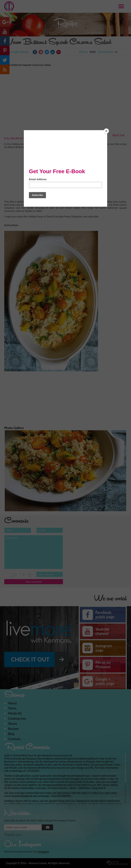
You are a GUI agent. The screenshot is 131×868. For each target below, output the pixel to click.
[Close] (106, 131)
